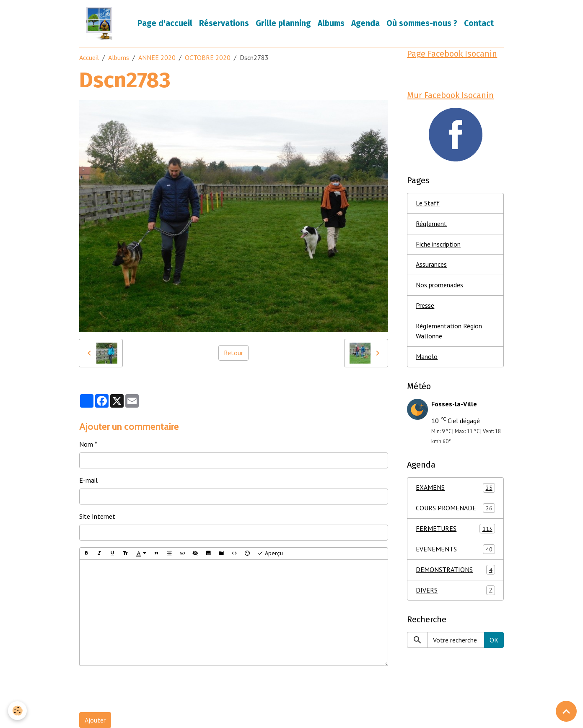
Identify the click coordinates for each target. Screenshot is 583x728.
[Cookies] (18, 711)
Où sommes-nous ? (422, 23)
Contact (479, 23)
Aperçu (270, 553)
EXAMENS (455, 488)
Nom (86, 444)
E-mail (88, 480)
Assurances (431, 265)
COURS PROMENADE (455, 509)
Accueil (89, 57)
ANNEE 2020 (157, 57)
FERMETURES (455, 529)
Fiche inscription (438, 244)
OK (494, 641)
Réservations (224, 23)
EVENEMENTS (455, 550)
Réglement (431, 224)
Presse (425, 306)
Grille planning (283, 23)
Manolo (427, 357)
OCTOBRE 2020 (208, 57)
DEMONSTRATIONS (455, 571)
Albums (331, 23)
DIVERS (455, 591)
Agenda (365, 23)
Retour (233, 353)
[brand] (101, 23)
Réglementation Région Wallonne (449, 332)
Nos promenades (439, 286)
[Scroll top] (566, 711)
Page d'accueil (165, 23)
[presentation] (143, 689)
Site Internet (97, 516)
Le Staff (428, 203)
